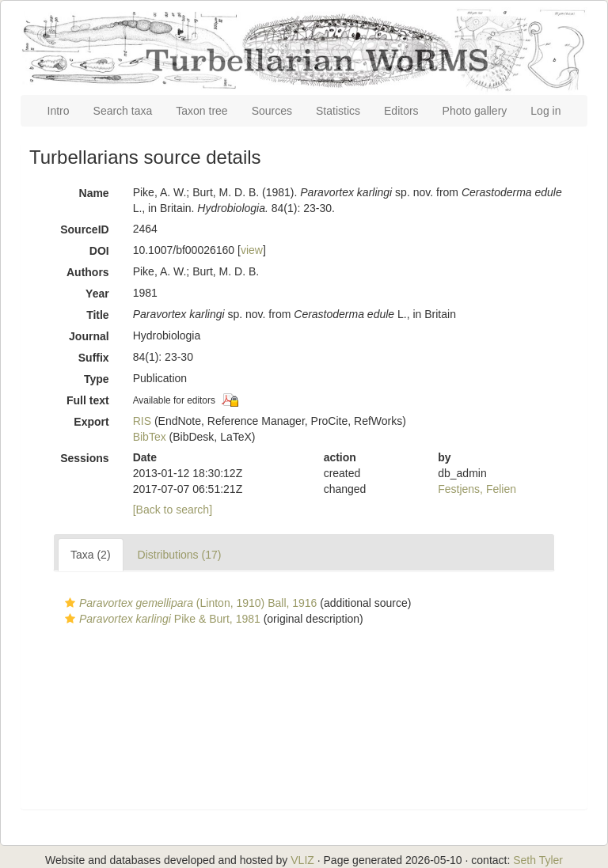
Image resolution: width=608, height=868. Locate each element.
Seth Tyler (538, 860)
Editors (401, 111)
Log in (545, 111)
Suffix (94, 358)
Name (94, 193)
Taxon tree (201, 111)
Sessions (84, 458)
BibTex (150, 437)
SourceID (84, 229)
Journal (89, 336)
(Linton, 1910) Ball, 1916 (189, 603)
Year (97, 294)
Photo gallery (475, 111)
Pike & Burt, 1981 (161, 619)
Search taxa (123, 111)
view (252, 250)
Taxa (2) (91, 555)
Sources (272, 111)
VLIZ (302, 860)
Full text (88, 400)
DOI (99, 251)
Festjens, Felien (477, 489)
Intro (59, 111)
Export (91, 422)
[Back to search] (173, 510)
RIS (142, 421)
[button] (70, 603)
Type (97, 379)
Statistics (338, 111)
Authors (88, 272)
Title (98, 315)
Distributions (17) (180, 555)
